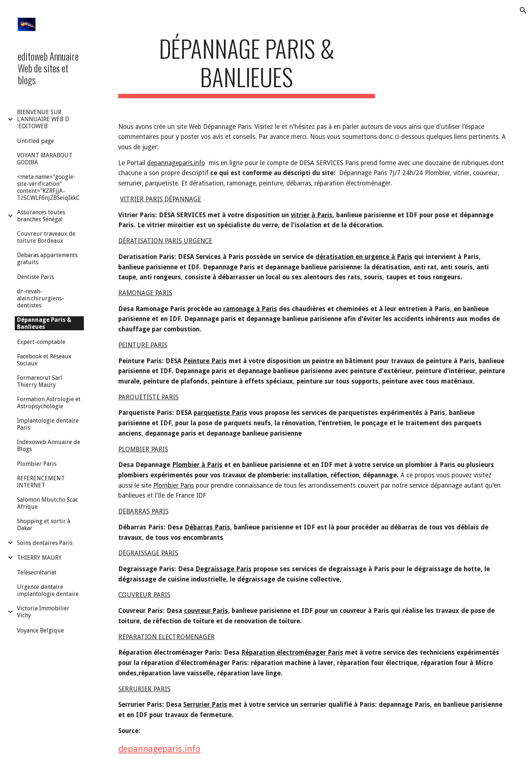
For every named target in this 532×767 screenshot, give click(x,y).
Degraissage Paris (224, 569)
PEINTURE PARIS (143, 345)
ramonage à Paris (250, 309)
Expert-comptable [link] (41, 342)
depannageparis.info (176, 163)
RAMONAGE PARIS (145, 293)
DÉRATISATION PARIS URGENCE (165, 241)
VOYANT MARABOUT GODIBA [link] (45, 159)
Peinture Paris (205, 361)
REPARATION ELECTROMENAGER (166, 637)
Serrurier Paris (205, 705)
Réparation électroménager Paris (292, 652)
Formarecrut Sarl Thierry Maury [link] (40, 381)
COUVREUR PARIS (144, 595)
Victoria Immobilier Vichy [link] (43, 612)
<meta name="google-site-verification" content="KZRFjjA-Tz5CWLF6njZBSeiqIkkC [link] (48, 187)
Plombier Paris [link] (37, 464)
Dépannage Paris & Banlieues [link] (44, 323)
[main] (247, 66)
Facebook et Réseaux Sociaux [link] (44, 360)
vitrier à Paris (312, 215)
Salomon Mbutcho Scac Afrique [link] (47, 503)
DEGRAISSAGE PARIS (148, 553)
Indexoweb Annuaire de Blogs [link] (49, 446)
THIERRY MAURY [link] (39, 558)
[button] (523, 10)
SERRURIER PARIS (144, 689)
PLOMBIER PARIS (143, 449)
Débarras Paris (207, 527)
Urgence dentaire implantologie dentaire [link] (48, 590)
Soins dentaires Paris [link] (45, 543)
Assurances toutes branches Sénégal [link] (41, 216)
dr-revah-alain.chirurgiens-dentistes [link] (40, 298)
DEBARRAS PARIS (143, 511)
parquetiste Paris (220, 413)
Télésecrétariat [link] (37, 572)
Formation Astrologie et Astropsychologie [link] (49, 403)
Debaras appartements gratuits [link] (47, 259)
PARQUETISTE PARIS (148, 397)
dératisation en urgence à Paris (364, 257)
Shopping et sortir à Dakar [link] (44, 525)
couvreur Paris (206, 611)
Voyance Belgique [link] (40, 630)
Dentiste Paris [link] (35, 277)
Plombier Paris (174, 485)
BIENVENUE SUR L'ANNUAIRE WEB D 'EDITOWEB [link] (43, 119)
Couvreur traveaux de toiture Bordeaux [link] (46, 237)
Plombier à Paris (197, 465)
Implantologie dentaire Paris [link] (48, 424)
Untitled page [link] (35, 141)
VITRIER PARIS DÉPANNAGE (161, 199)
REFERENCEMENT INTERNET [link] (41, 482)
